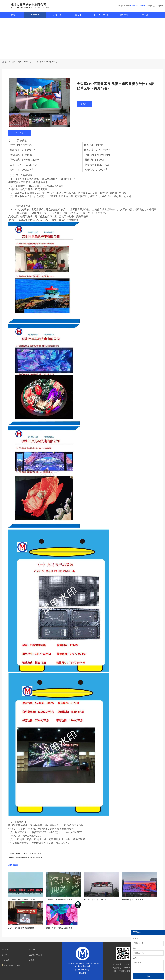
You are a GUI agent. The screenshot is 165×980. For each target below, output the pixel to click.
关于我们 (146, 15)
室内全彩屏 (39, 62)
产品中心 (35, 15)
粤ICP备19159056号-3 (82, 970)
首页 (13, 15)
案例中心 (80, 15)
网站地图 (82, 974)
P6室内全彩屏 (52, 62)
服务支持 (124, 15)
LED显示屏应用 (102, 15)
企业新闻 (57, 15)
